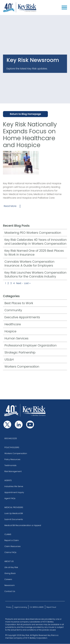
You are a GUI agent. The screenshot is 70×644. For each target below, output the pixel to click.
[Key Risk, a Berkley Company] (20, 7)
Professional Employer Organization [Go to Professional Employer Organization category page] (31, 345)
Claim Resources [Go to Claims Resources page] (12, 546)
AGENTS (8, 480)
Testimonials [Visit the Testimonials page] (10, 465)
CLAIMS (8, 534)
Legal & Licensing (21, 607)
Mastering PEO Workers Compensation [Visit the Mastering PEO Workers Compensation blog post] (33, 233)
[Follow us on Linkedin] (19, 425)
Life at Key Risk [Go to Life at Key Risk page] (11, 567)
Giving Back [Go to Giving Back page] (10, 573)
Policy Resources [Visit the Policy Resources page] (12, 459)
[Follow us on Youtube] (30, 425)
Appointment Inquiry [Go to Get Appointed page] (14, 492)
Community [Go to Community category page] (13, 310)
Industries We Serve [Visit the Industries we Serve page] (14, 486)
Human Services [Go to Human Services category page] (16, 338)
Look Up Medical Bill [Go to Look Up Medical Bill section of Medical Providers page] (14, 513)
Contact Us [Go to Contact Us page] (10, 591)
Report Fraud (51, 607)
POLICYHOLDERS (12, 447)
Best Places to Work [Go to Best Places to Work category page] (19, 303)
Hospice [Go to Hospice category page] (10, 331)
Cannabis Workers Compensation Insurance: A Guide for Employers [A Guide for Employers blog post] (29, 264)
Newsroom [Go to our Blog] (9, 585)
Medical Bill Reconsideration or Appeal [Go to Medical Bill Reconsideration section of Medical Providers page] (23, 525)
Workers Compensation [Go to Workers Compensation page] (16, 453)
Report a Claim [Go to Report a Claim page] (12, 540)
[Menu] (64, 7)
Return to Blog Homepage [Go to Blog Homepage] (25, 114)
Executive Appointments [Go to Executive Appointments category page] (22, 317)
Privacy (9, 607)
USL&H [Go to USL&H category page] (9, 359)
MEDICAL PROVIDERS (14, 507)
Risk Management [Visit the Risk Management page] (13, 471)
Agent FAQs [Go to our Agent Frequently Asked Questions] (10, 498)
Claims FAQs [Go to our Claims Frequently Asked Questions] (10, 552)
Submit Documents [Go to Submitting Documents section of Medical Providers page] (14, 519)
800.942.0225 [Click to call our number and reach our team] (11, 438)
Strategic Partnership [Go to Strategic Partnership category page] (20, 352)
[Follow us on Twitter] (7, 425)
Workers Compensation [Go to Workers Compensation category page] (22, 367)
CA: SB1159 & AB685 (37, 607)
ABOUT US (9, 561)
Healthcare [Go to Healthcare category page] (13, 324)
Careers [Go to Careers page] (8, 579)
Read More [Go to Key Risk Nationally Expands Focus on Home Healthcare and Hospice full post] (10, 206)
